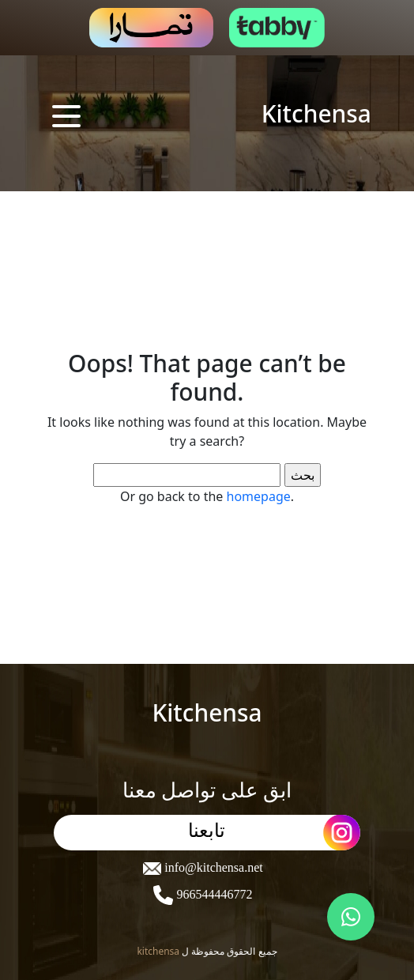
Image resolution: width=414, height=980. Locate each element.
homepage (259, 496)
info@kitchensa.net (212, 867)
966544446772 (213, 894)
